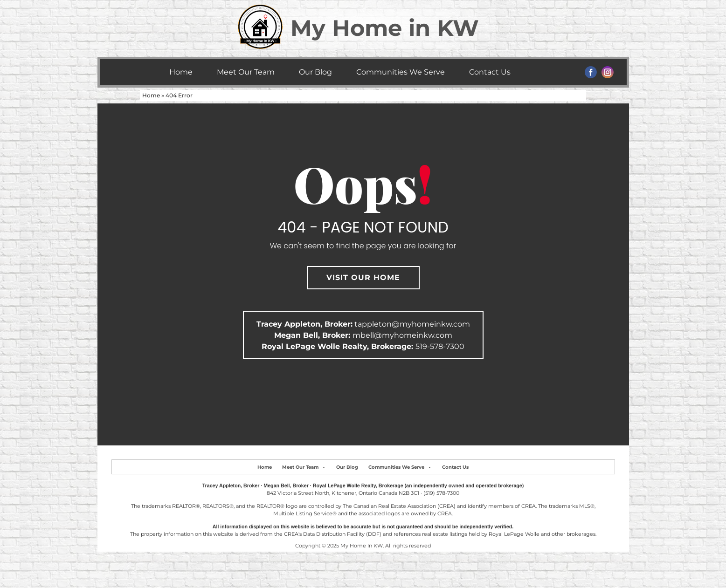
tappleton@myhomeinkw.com (412, 324)
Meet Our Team (246, 72)
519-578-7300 (440, 346)
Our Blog (315, 72)
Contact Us (490, 72)
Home (181, 72)
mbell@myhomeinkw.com (402, 335)
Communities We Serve (401, 72)
